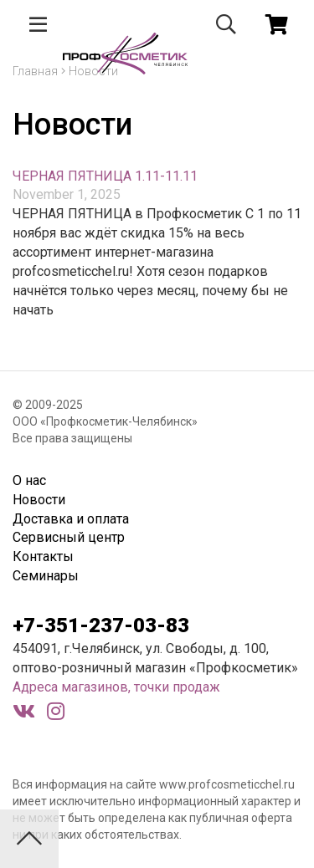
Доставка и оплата (71, 519)
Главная (35, 71)
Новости (39, 500)
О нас (29, 480)
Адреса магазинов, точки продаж (116, 687)
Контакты (43, 557)
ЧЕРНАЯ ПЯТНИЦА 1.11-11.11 (105, 176)
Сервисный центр (69, 537)
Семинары (46, 576)
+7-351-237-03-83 (101, 625)
